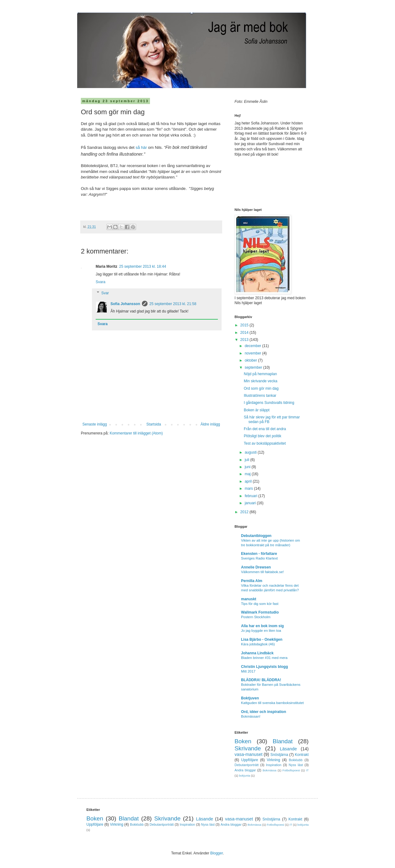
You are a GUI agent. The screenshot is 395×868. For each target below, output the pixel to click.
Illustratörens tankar (260, 396)
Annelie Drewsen (256, 567)
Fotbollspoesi (291, 770)
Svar (105, 293)
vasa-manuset (248, 754)
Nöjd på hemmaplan (260, 374)
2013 (245, 340)
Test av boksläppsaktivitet (265, 443)
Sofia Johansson (125, 304)
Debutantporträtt (247, 765)
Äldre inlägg (210, 424)
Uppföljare (249, 760)
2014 (245, 333)
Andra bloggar (245, 770)
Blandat (283, 741)
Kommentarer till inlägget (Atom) (136, 433)
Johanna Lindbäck (257, 653)
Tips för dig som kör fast (260, 604)
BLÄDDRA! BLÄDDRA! (261, 680)
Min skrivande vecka (261, 381)
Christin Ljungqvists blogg (264, 667)
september (254, 367)
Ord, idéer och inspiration (264, 712)
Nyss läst (296, 765)
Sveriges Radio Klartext (259, 558)
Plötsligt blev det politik (262, 436)
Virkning (273, 760)
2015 (245, 325)
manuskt (249, 599)
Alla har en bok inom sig (262, 626)
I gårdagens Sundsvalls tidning (269, 403)
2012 (245, 512)
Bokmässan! (251, 716)
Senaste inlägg (95, 424)
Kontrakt (302, 755)
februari (252, 496)
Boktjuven (250, 698)
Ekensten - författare (259, 554)
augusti (251, 452)
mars (249, 489)
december (254, 346)
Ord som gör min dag (261, 388)
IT (307, 770)
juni (248, 467)
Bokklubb (296, 760)
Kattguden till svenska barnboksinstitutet (272, 703)
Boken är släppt (257, 410)
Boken (243, 741)
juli (247, 460)
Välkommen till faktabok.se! (262, 572)
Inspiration (274, 765)
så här (141, 147)
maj (248, 474)
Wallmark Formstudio (260, 612)
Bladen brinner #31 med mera (264, 658)
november (254, 353)
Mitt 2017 (248, 671)
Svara (100, 282)
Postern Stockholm (256, 617)
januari (251, 503)
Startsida (154, 424)
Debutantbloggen (256, 536)
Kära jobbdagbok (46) (258, 644)
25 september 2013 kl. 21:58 (173, 304)
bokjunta (244, 776)
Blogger (216, 853)
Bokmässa (270, 770)
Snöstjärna (279, 755)
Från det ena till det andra (265, 429)
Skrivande (248, 748)
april (249, 481)
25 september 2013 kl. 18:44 (143, 266)
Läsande (288, 749)
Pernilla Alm (252, 581)
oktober (251, 360)
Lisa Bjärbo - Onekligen (262, 639)
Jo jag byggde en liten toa (261, 631)
